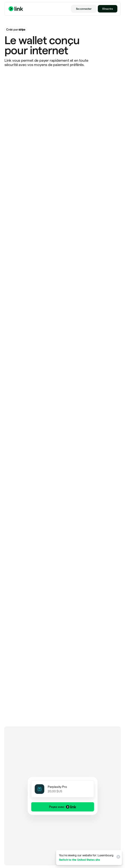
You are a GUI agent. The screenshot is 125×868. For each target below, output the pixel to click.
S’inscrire (108, 9)
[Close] (118, 858)
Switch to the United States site (80, 860)
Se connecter (84, 9)
